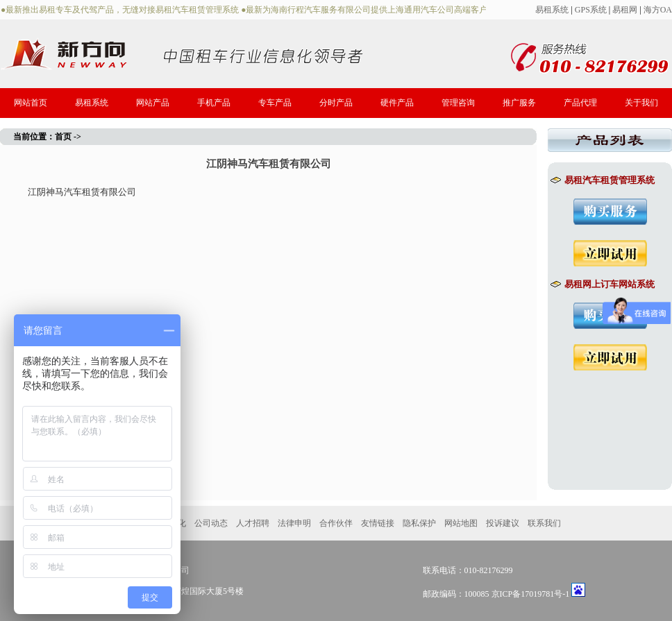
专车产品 (275, 103)
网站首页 (31, 103)
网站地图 (461, 523)
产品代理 (580, 103)
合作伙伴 (336, 523)
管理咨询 (458, 103)
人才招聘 (253, 523)
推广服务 (519, 103)
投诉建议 (503, 523)
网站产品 (153, 103)
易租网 (625, 10)
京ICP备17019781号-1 (531, 594)
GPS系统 (591, 10)
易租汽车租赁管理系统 (602, 180)
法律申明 (294, 523)
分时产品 (336, 103)
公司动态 (211, 523)
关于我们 (641, 103)
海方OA (658, 10)
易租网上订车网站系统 (602, 284)
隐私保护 (419, 523)
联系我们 (544, 523)
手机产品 (214, 103)
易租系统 (552, 10)
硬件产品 (397, 103)
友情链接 (378, 523)
